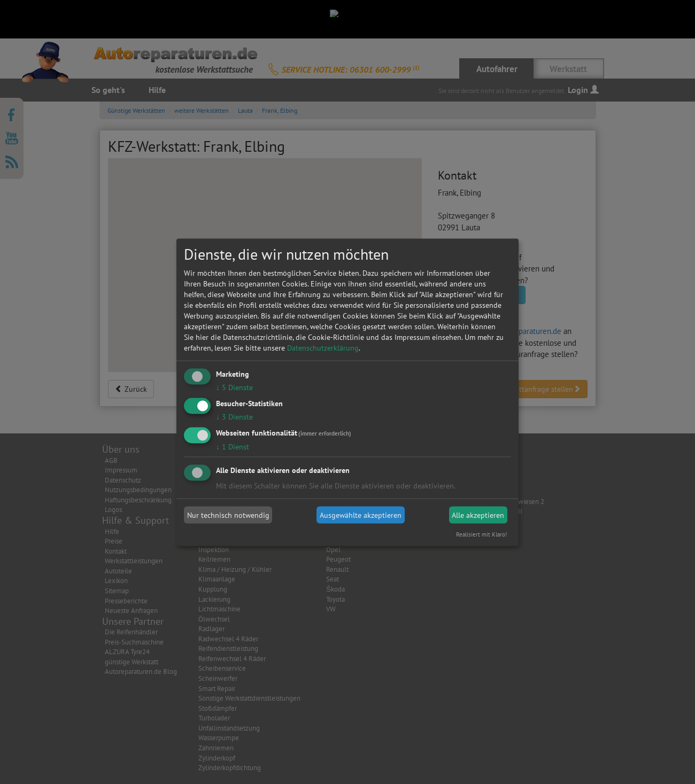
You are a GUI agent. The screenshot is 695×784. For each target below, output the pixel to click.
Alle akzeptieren (478, 515)
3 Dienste (234, 416)
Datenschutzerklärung (323, 348)
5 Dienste (234, 387)
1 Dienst (233, 446)
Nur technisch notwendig (228, 515)
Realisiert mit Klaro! (481, 534)
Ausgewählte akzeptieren (361, 515)
